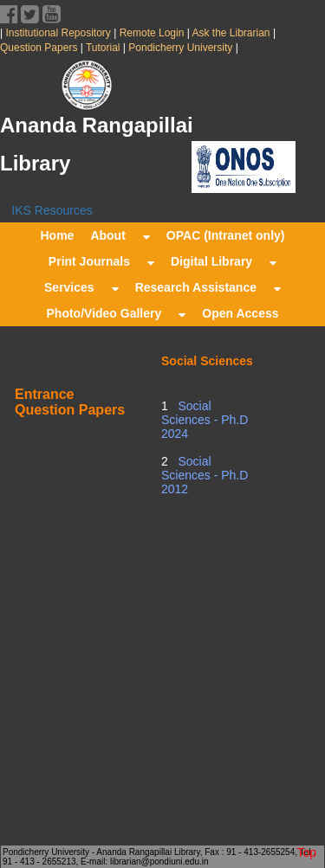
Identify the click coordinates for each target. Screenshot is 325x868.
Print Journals (101, 261)
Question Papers (40, 48)
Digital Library (224, 261)
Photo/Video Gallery (117, 313)
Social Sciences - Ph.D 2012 (205, 475)
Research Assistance (208, 287)
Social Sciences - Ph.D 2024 (205, 420)
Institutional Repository (58, 33)
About (120, 235)
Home (57, 235)
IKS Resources (52, 210)
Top (306, 852)
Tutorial (102, 48)
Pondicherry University (181, 48)
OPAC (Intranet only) (226, 235)
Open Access (240, 313)
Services (81, 287)
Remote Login (151, 33)
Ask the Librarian (230, 33)
